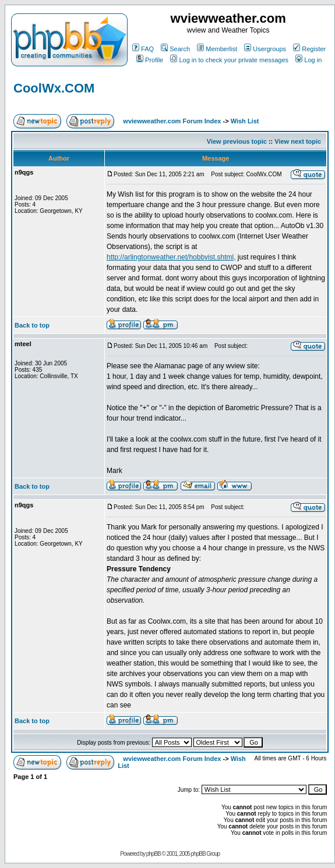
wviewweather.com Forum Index (172, 121)
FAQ (143, 49)
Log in (308, 60)
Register (309, 49)
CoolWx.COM (54, 88)
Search (175, 49)
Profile (150, 60)
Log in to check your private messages (229, 60)
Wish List (245, 121)
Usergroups (265, 49)
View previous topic (237, 141)
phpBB (154, 854)
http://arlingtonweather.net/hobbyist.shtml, (171, 257)
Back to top (32, 325)
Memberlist (217, 49)
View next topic (298, 141)
